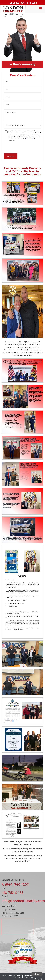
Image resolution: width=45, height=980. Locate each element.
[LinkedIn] (38, 979)
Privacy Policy (30, 139)
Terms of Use (29, 977)
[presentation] (20, 148)
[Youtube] (41, 979)
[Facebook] (33, 979)
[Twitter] (35, 979)
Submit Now (11, 156)
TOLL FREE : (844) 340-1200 (22, 3)
